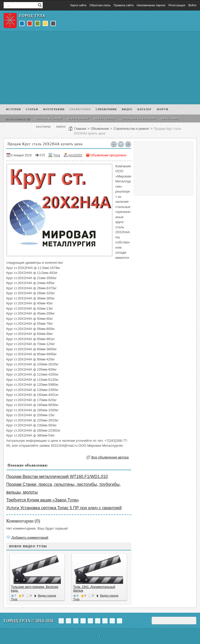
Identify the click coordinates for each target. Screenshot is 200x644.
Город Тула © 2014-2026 (29, 621)
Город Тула (32, 16)
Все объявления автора (110, 457)
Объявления (100, 129)
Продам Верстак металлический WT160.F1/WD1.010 (57, 477)
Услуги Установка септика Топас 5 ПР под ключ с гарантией (64, 508)
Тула (57, 155)
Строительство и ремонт (131, 129)
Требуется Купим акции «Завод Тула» (43, 500)
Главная (80, 129)
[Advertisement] (100, 68)
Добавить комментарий (30, 538)
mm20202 (75, 155)
